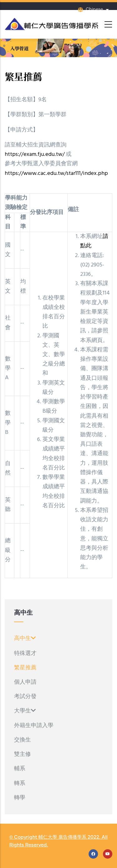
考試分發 (25, 697)
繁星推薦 (25, 668)
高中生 (25, 639)
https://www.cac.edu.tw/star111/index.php (56, 174)
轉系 (20, 783)
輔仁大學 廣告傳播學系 (62, 837)
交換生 (22, 740)
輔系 (20, 769)
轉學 (20, 798)
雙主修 (22, 754)
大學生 (25, 711)
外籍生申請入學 (34, 726)
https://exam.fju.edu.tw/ (35, 154)
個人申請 (25, 682)
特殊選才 (25, 653)
